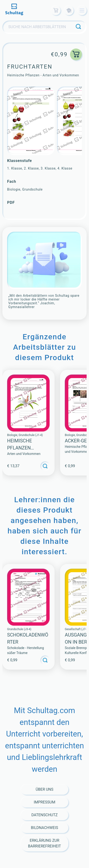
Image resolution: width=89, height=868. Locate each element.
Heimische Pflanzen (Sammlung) (22, 448)
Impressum (44, 802)
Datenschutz (44, 815)
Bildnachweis (44, 828)
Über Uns (44, 789)
